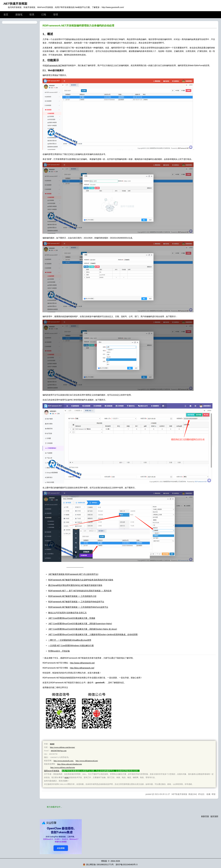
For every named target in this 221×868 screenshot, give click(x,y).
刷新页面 (205, 816)
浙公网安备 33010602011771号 (98, 865)
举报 (213, 794)
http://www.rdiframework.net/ (82, 663)
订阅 (44, 15)
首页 (6, 15)
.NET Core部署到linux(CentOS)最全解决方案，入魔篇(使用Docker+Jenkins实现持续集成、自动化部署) (93, 634)
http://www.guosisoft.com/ (113, 7)
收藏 (208, 794)
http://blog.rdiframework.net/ (82, 668)
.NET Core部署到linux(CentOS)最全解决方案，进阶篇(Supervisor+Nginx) (80, 624)
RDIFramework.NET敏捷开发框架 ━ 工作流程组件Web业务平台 (76, 602)
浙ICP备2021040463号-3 (127, 865)
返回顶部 (214, 816)
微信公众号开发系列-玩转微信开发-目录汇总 (67, 613)
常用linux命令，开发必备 (59, 651)
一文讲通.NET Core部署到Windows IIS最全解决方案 (71, 646)
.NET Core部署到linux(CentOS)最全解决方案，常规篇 (72, 618)
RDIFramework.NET (53, 65)
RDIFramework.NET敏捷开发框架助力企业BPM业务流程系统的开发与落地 (81, 580)
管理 (56, 15)
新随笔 (19, 15)
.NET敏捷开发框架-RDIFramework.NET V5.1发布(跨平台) (73, 574)
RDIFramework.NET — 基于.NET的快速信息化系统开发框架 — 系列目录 (80, 591)
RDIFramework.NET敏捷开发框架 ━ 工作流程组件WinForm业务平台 (78, 607)
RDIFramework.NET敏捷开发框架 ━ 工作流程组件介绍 (72, 596)
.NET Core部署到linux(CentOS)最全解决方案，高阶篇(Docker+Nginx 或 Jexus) (83, 629)
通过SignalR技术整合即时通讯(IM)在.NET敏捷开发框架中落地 (75, 585)
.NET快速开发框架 (15, 4)
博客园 (104, 861)
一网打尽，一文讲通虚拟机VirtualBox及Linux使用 (70, 640)
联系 (32, 15)
